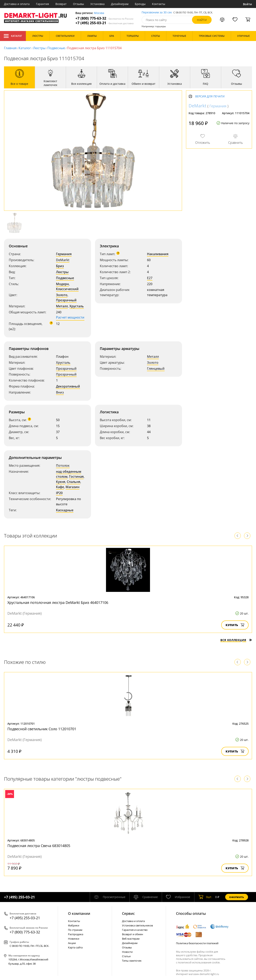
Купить (235, 625)
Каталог (13, 36)
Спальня (73, 482)
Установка (97, 4)
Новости (127, 952)
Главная (10, 48)
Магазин (72, 487)
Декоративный (68, 386)
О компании (79, 913)
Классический (67, 289)
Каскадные (65, 510)
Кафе (60, 487)
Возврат (61, 4)
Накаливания (158, 254)
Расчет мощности (70, 317)
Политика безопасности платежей (197, 943)
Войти (247, 4)
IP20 (59, 493)
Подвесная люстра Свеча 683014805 (39, 846)
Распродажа (76, 934)
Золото (62, 295)
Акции (72, 943)
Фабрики (74, 925)
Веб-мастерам (131, 939)
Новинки (74, 939)
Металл (62, 306)
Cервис (128, 913)
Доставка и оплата (17, 4)
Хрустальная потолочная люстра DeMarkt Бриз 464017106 (58, 602)
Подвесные (56, 48)
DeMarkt (63, 260)
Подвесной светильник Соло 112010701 (42, 729)
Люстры (39, 48)
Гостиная (76, 477)
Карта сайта (75, 947)
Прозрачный (66, 300)
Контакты (159, 4)
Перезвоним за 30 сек (157, 12)
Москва (99, 13)
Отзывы (78, 4)
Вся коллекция (236, 640)
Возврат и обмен (132, 934)
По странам (75, 930)
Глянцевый (156, 369)
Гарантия (42, 4)
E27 (150, 278)
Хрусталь (77, 306)
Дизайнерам (120, 4)
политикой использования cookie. (199, 962)
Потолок (63, 466)
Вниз (60, 392)
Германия (64, 254)
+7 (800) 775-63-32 (104, 18)
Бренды (140, 4)
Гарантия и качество (135, 930)
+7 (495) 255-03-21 (104, 23)
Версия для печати (210, 96)
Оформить (237, 897)
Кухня (61, 482)
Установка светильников (137, 925)
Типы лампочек (132, 961)
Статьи (126, 956)
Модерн (62, 284)
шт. (205, 897)
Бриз (60, 266)
